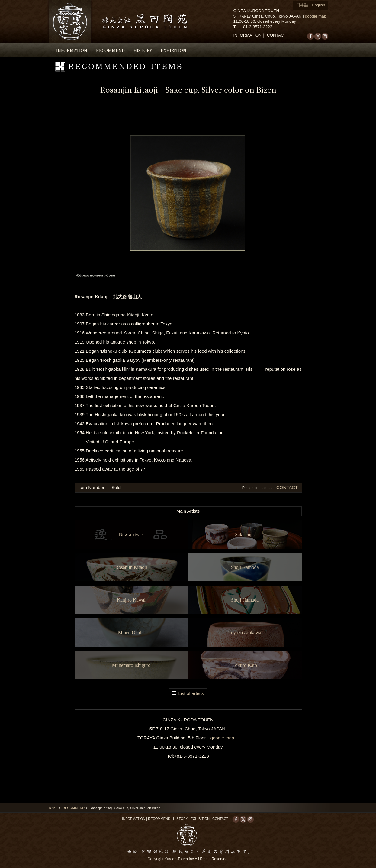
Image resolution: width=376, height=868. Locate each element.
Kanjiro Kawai (131, 600)
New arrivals (131, 535)
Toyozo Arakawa (245, 633)
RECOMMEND (110, 50)
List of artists (191, 693)
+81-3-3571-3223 (256, 27)
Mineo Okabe (131, 633)
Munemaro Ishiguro (131, 665)
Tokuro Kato (245, 665)
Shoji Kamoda (245, 567)
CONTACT (277, 35)
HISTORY (143, 50)
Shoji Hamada (245, 600)
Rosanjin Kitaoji (131, 567)
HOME (53, 808)
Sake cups (245, 535)
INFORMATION (72, 50)
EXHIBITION (174, 50)
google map (316, 16)
